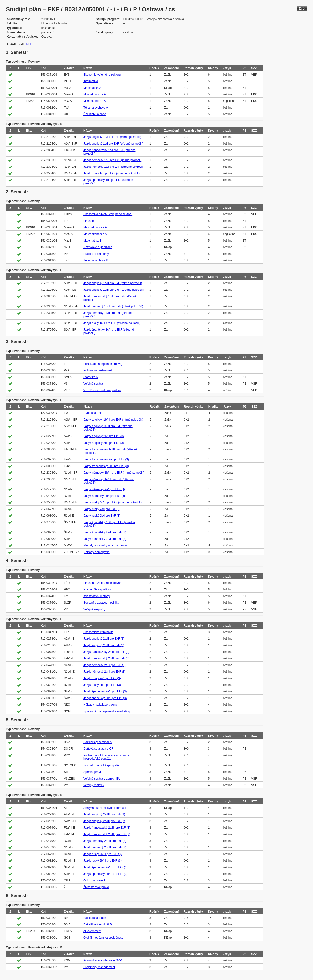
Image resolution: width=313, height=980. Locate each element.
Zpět (302, 8)
